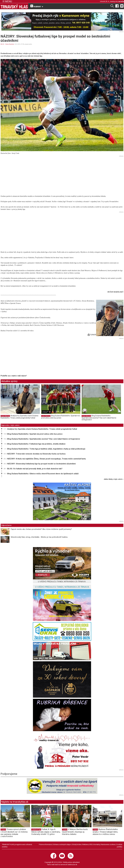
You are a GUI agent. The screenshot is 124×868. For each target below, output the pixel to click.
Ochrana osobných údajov (62, 844)
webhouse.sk (72, 864)
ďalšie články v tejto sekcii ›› (114, 479)
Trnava (3, 830)
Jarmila (121, 1)
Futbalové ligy (36, 830)
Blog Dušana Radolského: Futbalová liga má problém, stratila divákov (36, 444)
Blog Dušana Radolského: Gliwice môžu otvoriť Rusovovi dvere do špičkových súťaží (43, 474)
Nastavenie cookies (108, 844)
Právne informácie (45, 844)
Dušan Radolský (10, 44)
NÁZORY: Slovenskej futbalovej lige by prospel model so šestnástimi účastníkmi (41, 464)
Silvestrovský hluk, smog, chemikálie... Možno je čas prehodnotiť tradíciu (39, 537)
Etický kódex (77, 844)
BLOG (2, 44)
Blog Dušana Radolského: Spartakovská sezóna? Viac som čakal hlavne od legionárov (99, 418)
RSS (91, 844)
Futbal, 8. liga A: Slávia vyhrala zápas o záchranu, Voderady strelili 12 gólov (46, 832)
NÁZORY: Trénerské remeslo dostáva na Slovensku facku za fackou (36, 454)
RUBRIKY (37, 6)
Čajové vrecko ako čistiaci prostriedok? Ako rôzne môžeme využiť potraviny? (41, 529)
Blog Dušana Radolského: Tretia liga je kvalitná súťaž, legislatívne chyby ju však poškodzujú (46, 449)
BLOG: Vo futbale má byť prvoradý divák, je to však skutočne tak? (35, 469)
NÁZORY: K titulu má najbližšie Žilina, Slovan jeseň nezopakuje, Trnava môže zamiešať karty (46, 459)
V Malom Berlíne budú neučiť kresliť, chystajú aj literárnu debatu (75, 832)
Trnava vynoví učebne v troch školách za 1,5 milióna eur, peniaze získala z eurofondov (14, 833)
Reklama (85, 844)
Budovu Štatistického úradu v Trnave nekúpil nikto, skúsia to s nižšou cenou (105, 832)
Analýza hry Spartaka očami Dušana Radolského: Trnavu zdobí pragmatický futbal (19, 417)
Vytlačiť (92, 335)
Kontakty (97, 844)
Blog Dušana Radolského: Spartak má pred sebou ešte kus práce (60, 417)
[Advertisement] (62, 174)
